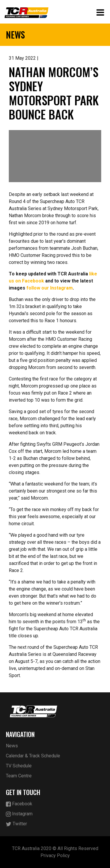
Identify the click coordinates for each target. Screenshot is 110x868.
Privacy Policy (55, 855)
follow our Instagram (50, 288)
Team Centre (19, 776)
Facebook (19, 804)
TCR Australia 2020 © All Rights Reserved (55, 848)
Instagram (19, 814)
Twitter (16, 824)
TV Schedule (19, 766)
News (12, 746)
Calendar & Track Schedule (33, 756)
